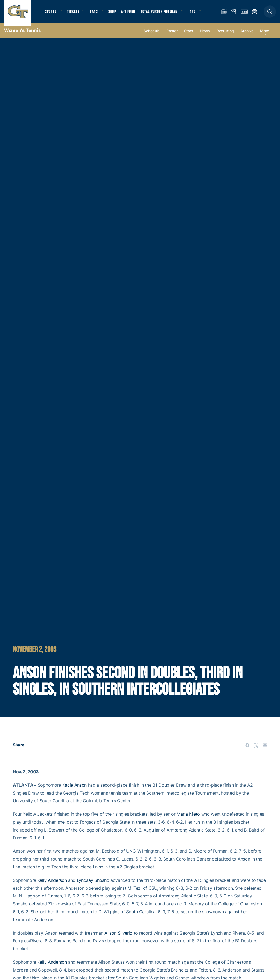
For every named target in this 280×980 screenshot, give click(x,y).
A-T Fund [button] (134, 14)
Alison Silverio (118, 938)
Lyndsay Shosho (93, 885)
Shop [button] (118, 14)
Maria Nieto (188, 819)
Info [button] (200, 14)
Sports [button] (51, 14)
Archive (247, 36)
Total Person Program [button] (166, 14)
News (205, 36)
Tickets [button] (76, 14)
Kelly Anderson (52, 885)
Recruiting (225, 36)
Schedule (152, 36)
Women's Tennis (22, 36)
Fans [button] (98, 14)
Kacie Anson (75, 790)
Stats (189, 36)
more (265, 36)
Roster (172, 36)
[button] (270, 14)
